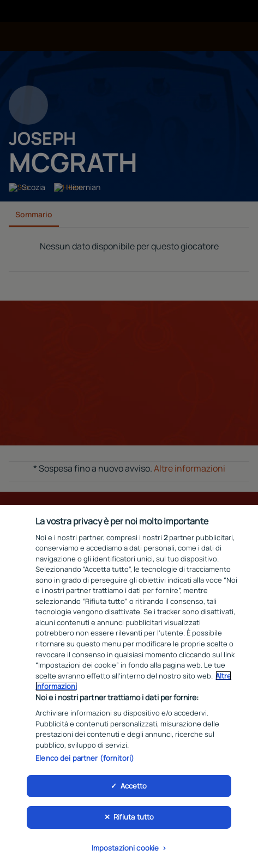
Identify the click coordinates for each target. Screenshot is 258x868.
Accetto (134, 788)
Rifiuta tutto (134, 820)
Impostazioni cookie (125, 851)
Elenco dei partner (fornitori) (85, 761)
